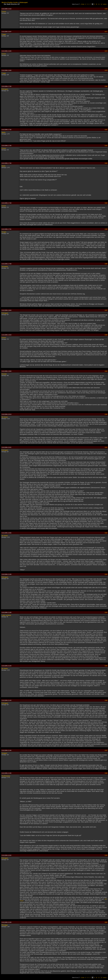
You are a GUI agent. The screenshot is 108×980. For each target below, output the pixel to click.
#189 (106, 371)
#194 (106, 612)
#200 (106, 922)
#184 (106, 203)
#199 (106, 855)
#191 (106, 447)
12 (101, 4)
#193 (106, 574)
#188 (106, 335)
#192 (106, 533)
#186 (106, 264)
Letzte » (105, 4)
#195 (106, 666)
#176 (106, 9)
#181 (106, 130)
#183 (106, 163)
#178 (106, 51)
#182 (106, 146)
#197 (106, 750)
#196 (106, 700)
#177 (106, 32)
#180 (106, 86)
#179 (106, 70)
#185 (106, 229)
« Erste (82, 4)
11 (99, 4)
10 (97, 4)
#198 (106, 773)
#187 (106, 310)
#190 (106, 414)
